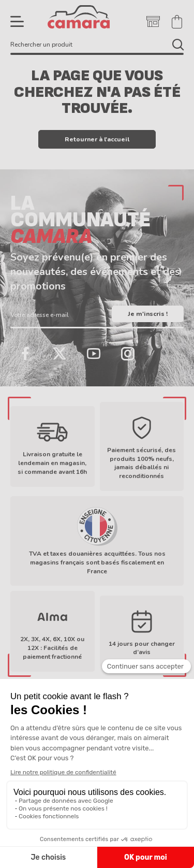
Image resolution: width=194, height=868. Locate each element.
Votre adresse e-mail (40, 315)
